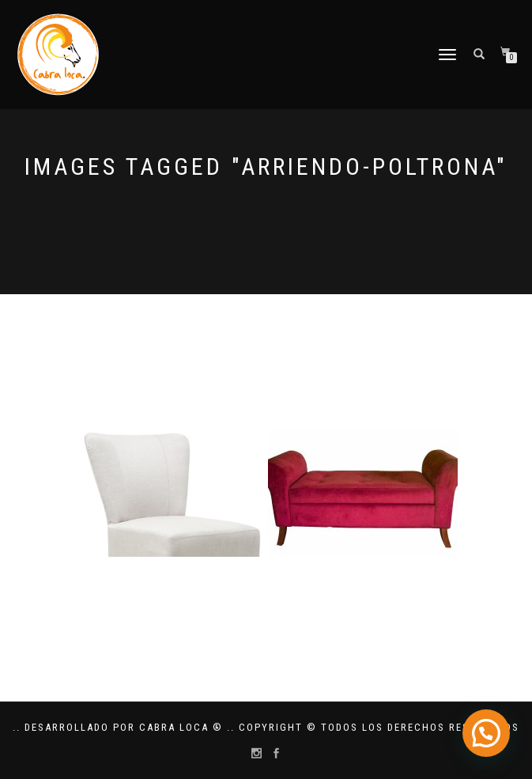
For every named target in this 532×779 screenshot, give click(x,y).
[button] (486, 732)
